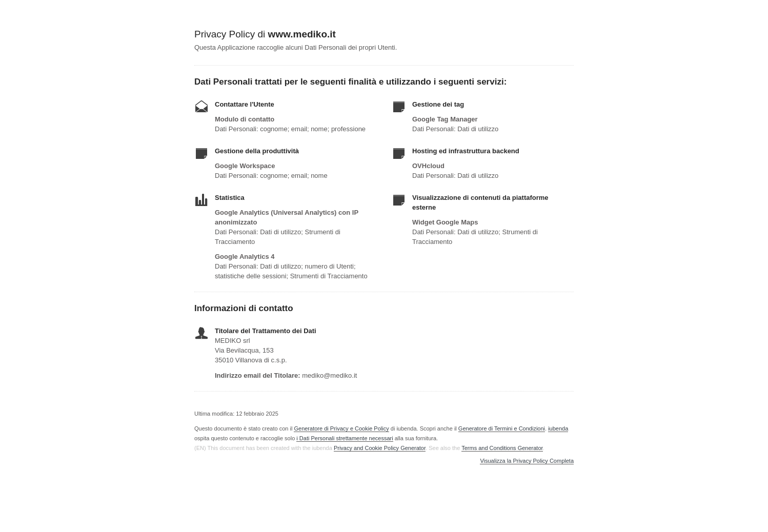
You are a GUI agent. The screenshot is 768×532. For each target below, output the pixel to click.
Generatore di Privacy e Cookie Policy (341, 428)
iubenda (558, 428)
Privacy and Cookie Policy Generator (380, 448)
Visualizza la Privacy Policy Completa (527, 461)
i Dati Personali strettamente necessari (345, 438)
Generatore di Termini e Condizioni (502, 428)
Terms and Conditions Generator (502, 448)
